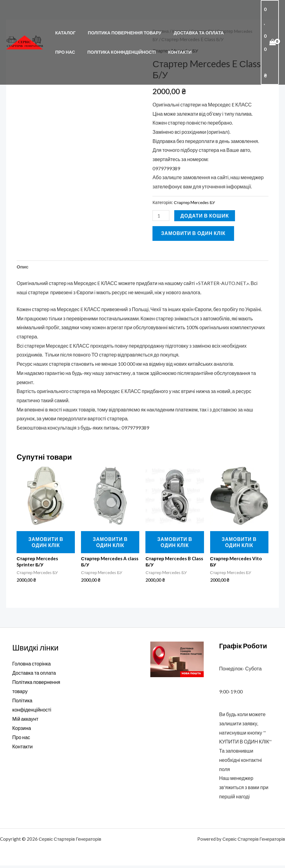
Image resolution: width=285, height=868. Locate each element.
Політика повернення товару (120, 26)
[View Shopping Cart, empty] (269, 36)
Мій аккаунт (25, 721)
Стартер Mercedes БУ (196, 202)
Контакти (142, 45)
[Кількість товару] (161, 216)
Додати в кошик (206, 216)
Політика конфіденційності (88, 45)
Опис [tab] (23, 267)
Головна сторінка (31, 666)
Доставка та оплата (190, 26)
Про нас (234, 26)
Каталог (64, 26)
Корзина (22, 730)
